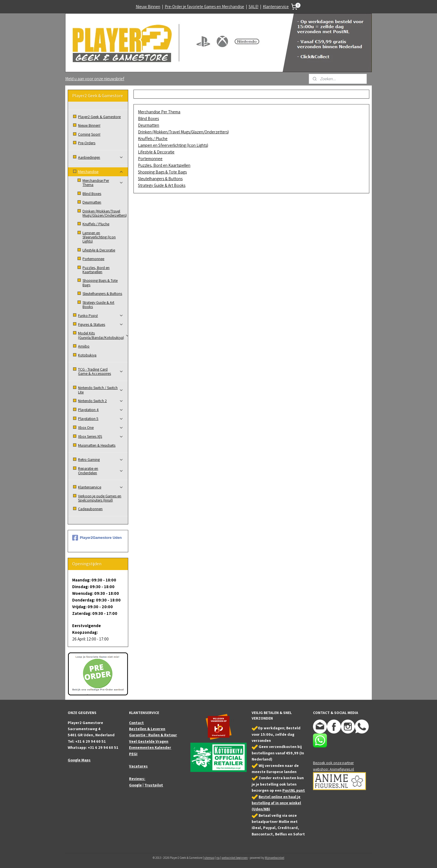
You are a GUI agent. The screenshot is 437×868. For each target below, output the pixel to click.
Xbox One (101, 427)
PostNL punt (294, 790)
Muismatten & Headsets (97, 445)
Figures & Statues (101, 324)
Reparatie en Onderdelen (101, 470)
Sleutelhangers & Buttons (160, 179)
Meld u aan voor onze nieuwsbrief (95, 79)
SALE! (253, 7)
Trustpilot (154, 785)
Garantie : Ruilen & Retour (153, 735)
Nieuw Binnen (148, 7)
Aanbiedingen (101, 157)
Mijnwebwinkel (275, 858)
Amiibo (84, 346)
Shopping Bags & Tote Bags (162, 172)
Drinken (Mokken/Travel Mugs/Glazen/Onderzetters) (183, 132)
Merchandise (101, 172)
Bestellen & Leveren (147, 729)
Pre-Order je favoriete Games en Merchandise (204, 7)
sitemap (209, 858)
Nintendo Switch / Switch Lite (101, 390)
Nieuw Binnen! (89, 125)
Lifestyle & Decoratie (156, 152)
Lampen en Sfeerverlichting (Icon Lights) (173, 145)
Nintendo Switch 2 (101, 401)
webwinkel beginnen (235, 858)
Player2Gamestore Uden (97, 538)
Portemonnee (150, 159)
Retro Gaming (101, 459)
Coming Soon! (89, 134)
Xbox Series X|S (101, 436)
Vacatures (138, 766)
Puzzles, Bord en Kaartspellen (164, 165)
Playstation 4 (101, 410)
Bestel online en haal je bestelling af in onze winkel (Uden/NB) (276, 803)
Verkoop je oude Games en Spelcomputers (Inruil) (100, 498)
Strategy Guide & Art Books (162, 185)
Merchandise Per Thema (159, 112)
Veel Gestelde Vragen (149, 741)
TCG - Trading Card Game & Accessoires (101, 371)
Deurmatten (149, 125)
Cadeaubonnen (90, 509)
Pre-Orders (87, 143)
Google (135, 785)
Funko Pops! (101, 316)
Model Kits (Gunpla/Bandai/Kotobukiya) (103, 335)
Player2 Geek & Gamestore (99, 117)
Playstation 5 (101, 419)
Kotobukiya (87, 355)
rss (218, 858)
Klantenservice (276, 7)
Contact (136, 723)
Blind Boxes (148, 118)
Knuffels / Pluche (153, 139)
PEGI (133, 754)
